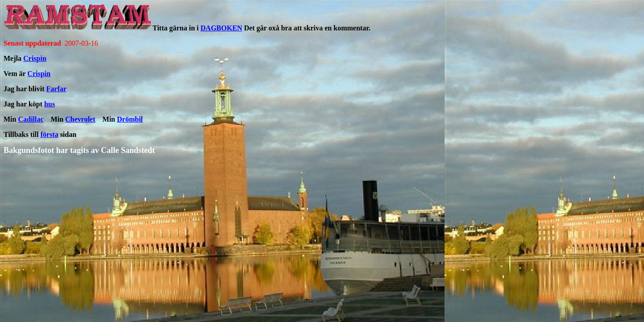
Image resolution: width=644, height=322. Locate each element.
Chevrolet (80, 119)
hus (50, 104)
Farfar (56, 89)
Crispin (35, 58)
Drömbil (130, 119)
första (49, 134)
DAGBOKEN (221, 28)
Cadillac (31, 119)
